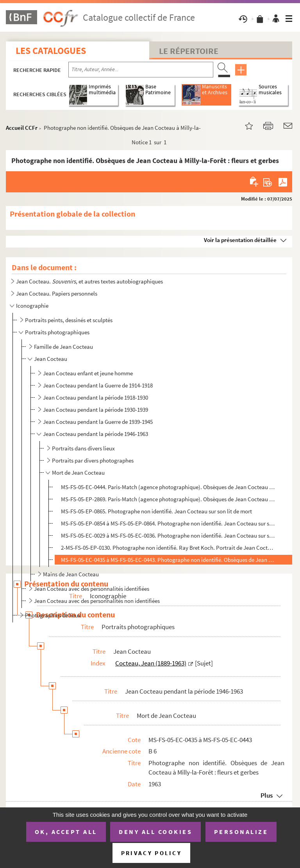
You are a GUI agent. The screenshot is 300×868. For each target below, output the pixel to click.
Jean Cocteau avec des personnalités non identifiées (97, 601)
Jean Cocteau (51, 359)
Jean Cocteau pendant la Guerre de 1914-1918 (98, 385)
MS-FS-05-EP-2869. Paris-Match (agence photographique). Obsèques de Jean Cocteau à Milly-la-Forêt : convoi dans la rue (168, 499)
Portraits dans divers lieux (83, 448)
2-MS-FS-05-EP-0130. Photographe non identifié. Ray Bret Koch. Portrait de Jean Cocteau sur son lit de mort (168, 548)
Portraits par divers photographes (93, 460)
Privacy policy (151, 853)
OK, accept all (66, 832)
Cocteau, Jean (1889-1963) (151, 663)
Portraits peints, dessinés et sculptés (69, 320)
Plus (267, 795)
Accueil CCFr (22, 128)
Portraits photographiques (57, 332)
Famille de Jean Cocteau (63, 347)
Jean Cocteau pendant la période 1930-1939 (96, 410)
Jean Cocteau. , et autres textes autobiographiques (89, 281)
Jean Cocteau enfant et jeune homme (88, 373)
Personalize (241, 832)
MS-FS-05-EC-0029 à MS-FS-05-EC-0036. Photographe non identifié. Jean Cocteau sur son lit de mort (168, 535)
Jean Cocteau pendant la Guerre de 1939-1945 (98, 422)
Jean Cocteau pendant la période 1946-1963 (96, 434)
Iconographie (32, 306)
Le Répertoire (189, 51)
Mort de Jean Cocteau (78, 473)
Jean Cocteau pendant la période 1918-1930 (96, 397)
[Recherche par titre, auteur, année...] (141, 70)
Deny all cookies (155, 832)
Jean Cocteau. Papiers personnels (57, 293)
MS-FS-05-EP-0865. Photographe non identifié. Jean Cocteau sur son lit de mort (156, 511)
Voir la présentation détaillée (240, 240)
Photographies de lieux (53, 615)
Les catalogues (51, 51)
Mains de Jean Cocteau (71, 574)
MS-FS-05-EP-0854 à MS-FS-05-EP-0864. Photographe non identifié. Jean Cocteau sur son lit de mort (168, 523)
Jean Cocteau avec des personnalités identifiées (92, 589)
